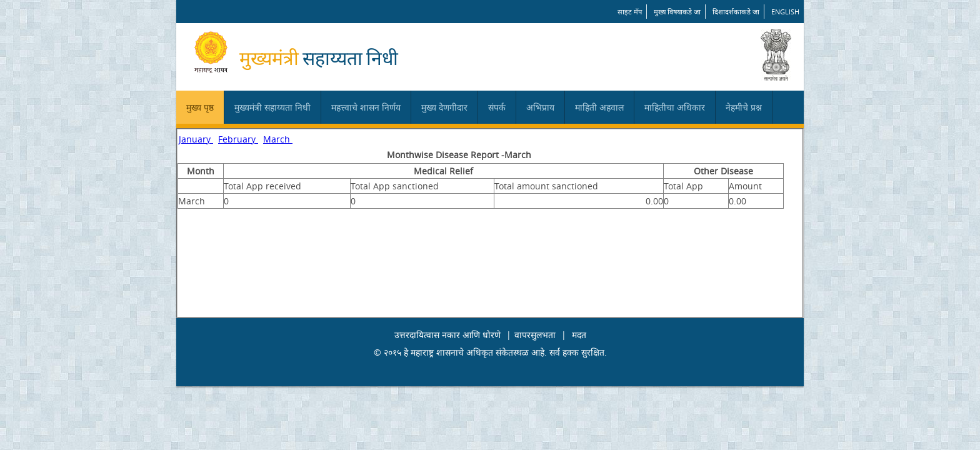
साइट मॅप (630, 12)
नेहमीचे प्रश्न (744, 107)
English (785, 12)
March (278, 139)
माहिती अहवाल (599, 107)
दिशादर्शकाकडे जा (736, 12)
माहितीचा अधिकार (675, 107)
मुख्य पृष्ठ (200, 107)
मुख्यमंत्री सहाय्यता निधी (272, 107)
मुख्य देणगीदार (444, 107)
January (196, 139)
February (238, 139)
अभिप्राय (540, 107)
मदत (579, 335)
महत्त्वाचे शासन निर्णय (366, 107)
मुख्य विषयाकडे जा (677, 12)
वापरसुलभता (535, 335)
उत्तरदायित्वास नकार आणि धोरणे (447, 335)
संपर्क (497, 107)
